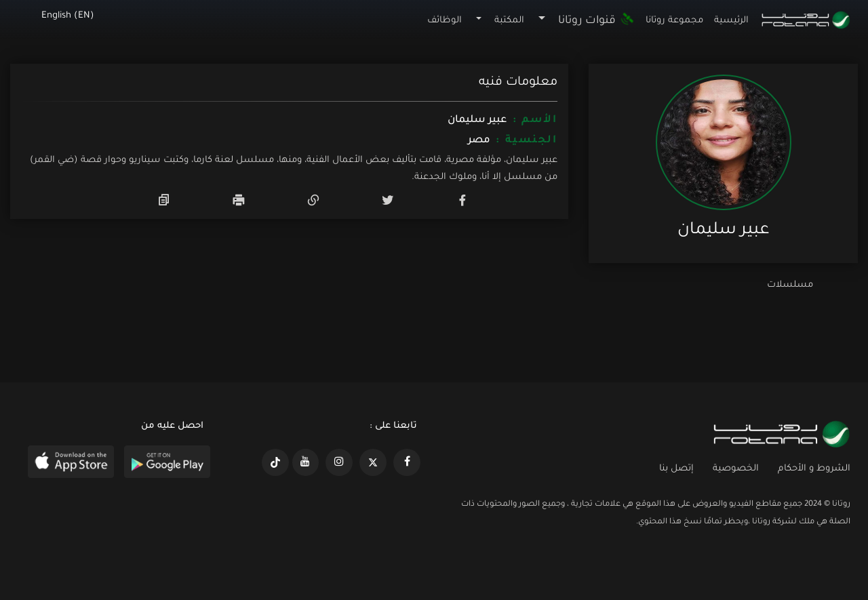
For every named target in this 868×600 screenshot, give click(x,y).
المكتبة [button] (509, 21)
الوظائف (445, 21)
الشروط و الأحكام (814, 469)
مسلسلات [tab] (790, 285)
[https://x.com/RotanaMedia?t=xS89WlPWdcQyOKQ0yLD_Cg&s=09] (373, 462)
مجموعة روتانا (674, 21)
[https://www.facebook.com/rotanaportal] (407, 462)
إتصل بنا (676, 469)
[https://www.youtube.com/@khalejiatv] (306, 462)
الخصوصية (736, 469)
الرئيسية (731, 21)
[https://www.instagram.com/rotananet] (339, 462)
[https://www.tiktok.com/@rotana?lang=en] (275, 462)
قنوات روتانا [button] (596, 21)
